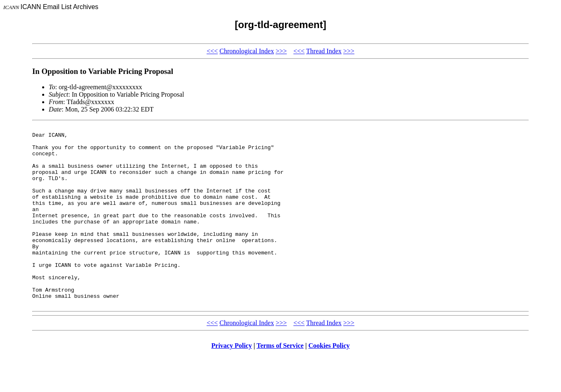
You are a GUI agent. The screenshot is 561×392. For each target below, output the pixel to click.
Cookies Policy (329, 381)
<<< (212, 51)
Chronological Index (247, 51)
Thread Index (324, 51)
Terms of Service (280, 381)
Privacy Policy (232, 381)
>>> (281, 51)
